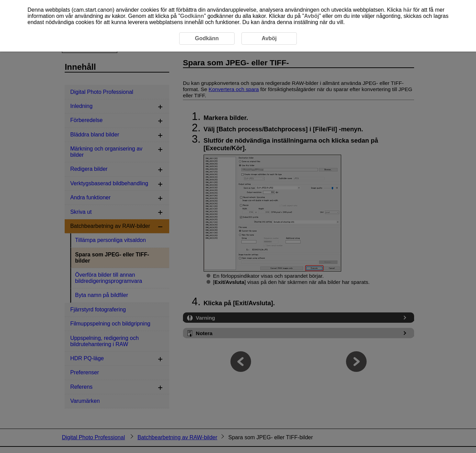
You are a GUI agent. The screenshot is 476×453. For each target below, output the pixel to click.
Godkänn (192, 16)
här (407, 10)
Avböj (312, 16)
